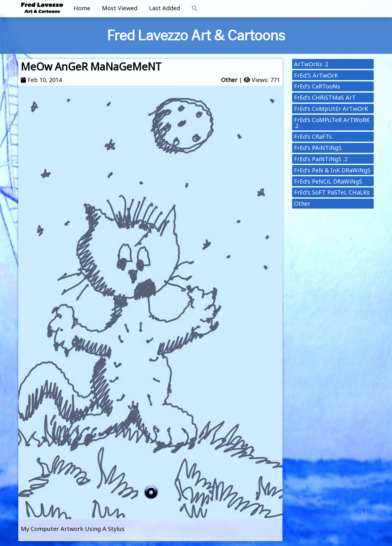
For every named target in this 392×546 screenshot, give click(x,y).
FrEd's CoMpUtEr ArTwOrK (331, 109)
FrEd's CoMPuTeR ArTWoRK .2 (332, 123)
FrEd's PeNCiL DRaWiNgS (328, 181)
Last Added (164, 8)
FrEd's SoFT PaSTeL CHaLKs (332, 192)
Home (82, 8)
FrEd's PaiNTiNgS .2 (321, 159)
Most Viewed (120, 8)
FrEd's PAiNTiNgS (318, 148)
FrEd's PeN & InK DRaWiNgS (332, 170)
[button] (195, 9)
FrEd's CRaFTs (313, 136)
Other (229, 80)
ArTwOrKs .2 (311, 64)
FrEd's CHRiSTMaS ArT (325, 97)
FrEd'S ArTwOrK (316, 75)
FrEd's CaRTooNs (317, 86)
